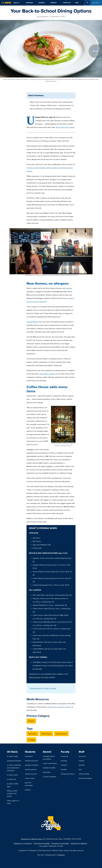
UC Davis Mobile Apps (13, 785)
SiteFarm (61, 855)
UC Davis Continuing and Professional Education (14, 768)
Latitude (69, 288)
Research (54, 3)
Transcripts (47, 772)
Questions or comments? (23, 843)
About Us (16, 3)
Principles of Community (60, 843)
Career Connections (50, 763)
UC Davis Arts (11, 779)
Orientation (29, 756)
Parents (28, 790)
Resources (64, 756)
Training (81, 761)
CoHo (46, 677)
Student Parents (31, 769)
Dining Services (35, 677)
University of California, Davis (31, 839)
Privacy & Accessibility (42, 843)
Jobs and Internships (29, 784)
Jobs (80, 769)
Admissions (29, 3)
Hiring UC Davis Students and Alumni (12, 793)
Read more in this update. (65, 127)
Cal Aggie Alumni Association (49, 758)
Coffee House (46, 734)
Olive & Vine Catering (47, 374)
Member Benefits (49, 768)
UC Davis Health (12, 756)
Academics (41, 3)
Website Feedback (85, 778)
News (77, 3)
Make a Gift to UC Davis (13, 802)
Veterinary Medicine (14, 761)
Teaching (64, 761)
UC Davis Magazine (50, 777)
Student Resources (32, 761)
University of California (79, 843)
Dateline (31, 721)
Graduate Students (32, 765)
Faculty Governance (68, 774)
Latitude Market (32, 322)
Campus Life (67, 3)
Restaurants (33, 734)
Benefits (64, 769)
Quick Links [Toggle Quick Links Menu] (95, 3)
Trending (31, 740)
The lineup (30, 168)
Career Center (30, 778)
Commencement (31, 774)
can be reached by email (60, 707)
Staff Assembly (84, 774)
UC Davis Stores (12, 775)
